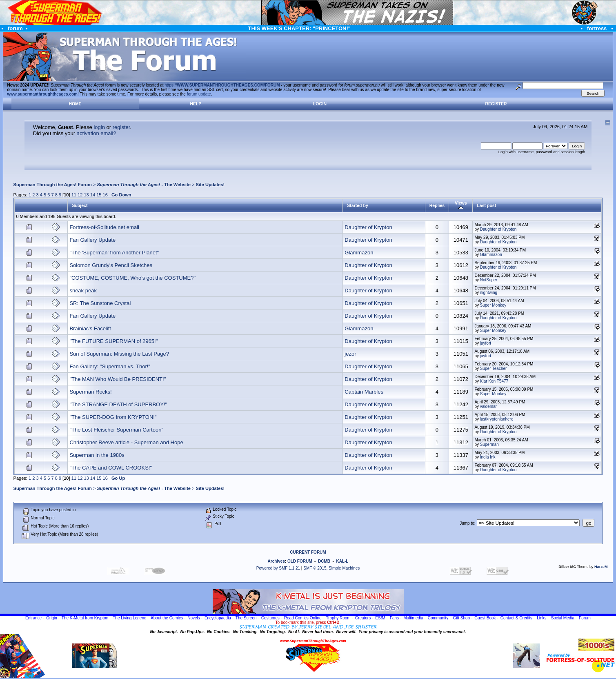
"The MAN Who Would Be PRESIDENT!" (118, 379)
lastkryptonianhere (497, 419)
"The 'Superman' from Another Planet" (114, 253)
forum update (199, 94)
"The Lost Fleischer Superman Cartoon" (116, 430)
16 (105, 195)
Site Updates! (210, 185)
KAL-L (342, 561)
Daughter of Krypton (368, 227)
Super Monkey (493, 305)
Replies (437, 205)
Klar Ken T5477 (494, 381)
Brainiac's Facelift (90, 328)
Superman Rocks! (90, 392)
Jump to (467, 523)
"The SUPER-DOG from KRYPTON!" (113, 417)
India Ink (488, 457)
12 (80, 195)
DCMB (324, 561)
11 (74, 195)
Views (461, 205)
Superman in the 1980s (97, 455)
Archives (276, 561)
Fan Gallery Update (92, 240)
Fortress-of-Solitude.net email (104, 227)
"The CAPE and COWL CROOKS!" (111, 468)
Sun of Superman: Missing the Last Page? (119, 354)
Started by (357, 205)
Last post (486, 205)
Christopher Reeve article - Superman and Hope (126, 442)
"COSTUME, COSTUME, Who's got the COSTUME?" (132, 278)
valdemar (488, 406)
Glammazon (359, 253)
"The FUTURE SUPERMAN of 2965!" (113, 341)
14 (93, 195)
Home (75, 104)
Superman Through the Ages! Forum (53, 185)
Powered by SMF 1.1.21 (278, 568)
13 (86, 195)
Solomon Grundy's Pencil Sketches (111, 265)
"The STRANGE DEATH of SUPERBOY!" (118, 404)
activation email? (97, 133)
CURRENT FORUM (308, 552)
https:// (222, 85)
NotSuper (489, 280)
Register (496, 104)
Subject (80, 205)
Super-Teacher (494, 368)
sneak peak (83, 291)
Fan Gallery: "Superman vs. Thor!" (110, 366)
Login (320, 104)
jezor (350, 354)
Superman (489, 444)
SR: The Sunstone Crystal (100, 303)
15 (99, 195)
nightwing (489, 293)
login (99, 127)
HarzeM (601, 567)
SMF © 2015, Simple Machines (331, 568)
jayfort (486, 343)
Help (196, 104)
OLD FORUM (300, 561)
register (121, 127)
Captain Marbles (364, 392)
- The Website (144, 185)
